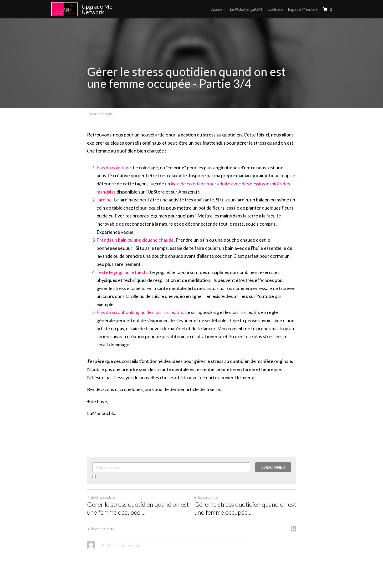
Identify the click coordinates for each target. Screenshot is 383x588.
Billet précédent (101, 497)
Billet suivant (206, 497)
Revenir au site (101, 529)
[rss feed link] (294, 529)
